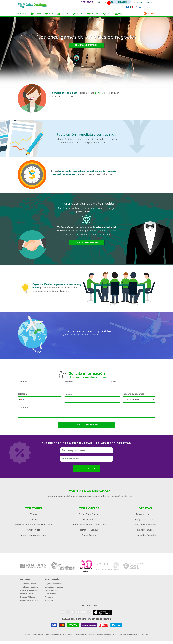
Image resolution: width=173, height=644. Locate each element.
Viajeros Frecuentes (53, 584)
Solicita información (87, 45)
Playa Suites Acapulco (145, 535)
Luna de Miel (50, 594)
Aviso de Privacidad (76, 635)
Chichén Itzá (34, 530)
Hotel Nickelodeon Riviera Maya (89, 525)
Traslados (49, 601)
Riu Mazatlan (89, 519)
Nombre (22, 382)
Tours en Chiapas (27, 597)
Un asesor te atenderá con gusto (89, 377)
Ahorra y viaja (143, 635)
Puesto (68, 394)
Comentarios (25, 408)
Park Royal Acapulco (145, 525)
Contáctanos (49, 635)
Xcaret (34, 514)
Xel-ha (34, 519)
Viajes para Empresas (54, 587)
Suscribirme (87, 468)
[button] (22, 400)
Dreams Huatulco (145, 514)
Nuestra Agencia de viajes (34, 635)
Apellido (69, 382)
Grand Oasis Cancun (89, 514)
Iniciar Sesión (123, 2)
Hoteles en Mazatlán (29, 587)
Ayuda (111, 635)
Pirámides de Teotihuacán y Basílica (34, 525)
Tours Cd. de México (29, 591)
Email (114, 382)
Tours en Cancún (27, 594)
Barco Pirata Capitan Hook (34, 535)
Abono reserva (120, 635)
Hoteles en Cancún (28, 584)
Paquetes (49, 597)
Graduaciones (51, 591)
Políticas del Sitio (62, 635)
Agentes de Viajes (101, 635)
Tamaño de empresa (133, 394)
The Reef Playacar (145, 530)
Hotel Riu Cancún (89, 530)
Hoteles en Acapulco (29, 601)
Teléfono (22, 394)
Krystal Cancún (89, 535)
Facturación (89, 635)
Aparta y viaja (132, 635)
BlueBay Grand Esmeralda (145, 519)
